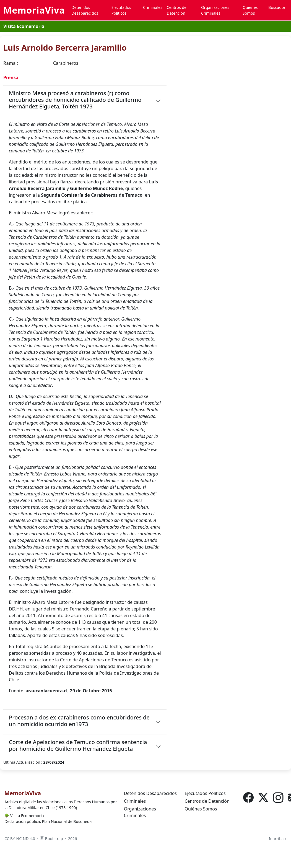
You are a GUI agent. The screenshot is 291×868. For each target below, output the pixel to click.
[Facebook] (248, 798)
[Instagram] (278, 798)
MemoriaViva (34, 10)
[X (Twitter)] (263, 798)
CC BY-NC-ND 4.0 (20, 839)
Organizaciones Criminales (215, 10)
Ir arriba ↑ (278, 839)
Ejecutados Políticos (121, 10)
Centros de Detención (177, 10)
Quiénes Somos (201, 809)
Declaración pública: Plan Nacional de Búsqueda (48, 821)
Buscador (277, 7)
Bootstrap (51, 839)
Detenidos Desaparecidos (85, 10)
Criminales (153, 7)
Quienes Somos (250, 10)
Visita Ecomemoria (24, 26)
